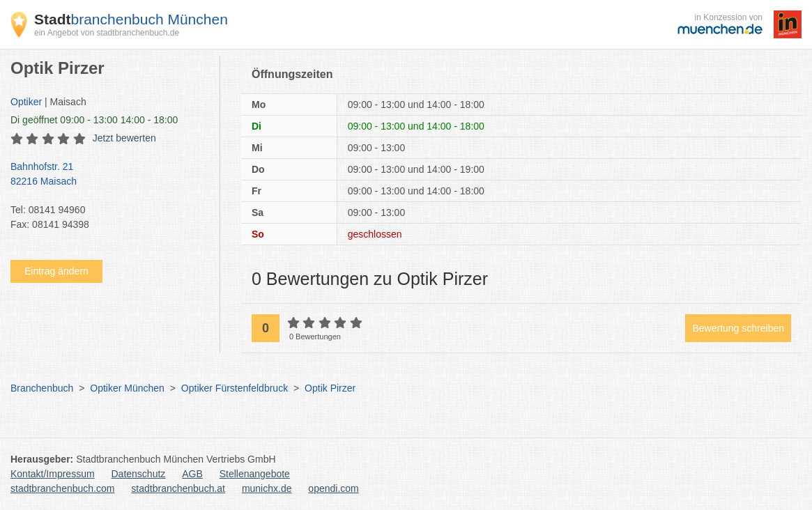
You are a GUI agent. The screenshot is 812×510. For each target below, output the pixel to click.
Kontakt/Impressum (53, 474)
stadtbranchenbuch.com (62, 488)
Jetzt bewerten (124, 138)
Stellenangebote (255, 474)
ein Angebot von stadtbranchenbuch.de (107, 33)
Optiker (26, 102)
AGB (192, 474)
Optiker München (127, 388)
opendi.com (333, 488)
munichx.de (267, 488)
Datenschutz (139, 474)
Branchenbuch (42, 388)
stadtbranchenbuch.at (178, 488)
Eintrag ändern (56, 271)
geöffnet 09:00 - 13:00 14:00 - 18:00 (94, 120)
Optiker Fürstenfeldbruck (235, 388)
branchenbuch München (131, 19)
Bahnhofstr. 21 (108, 175)
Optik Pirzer (330, 388)
